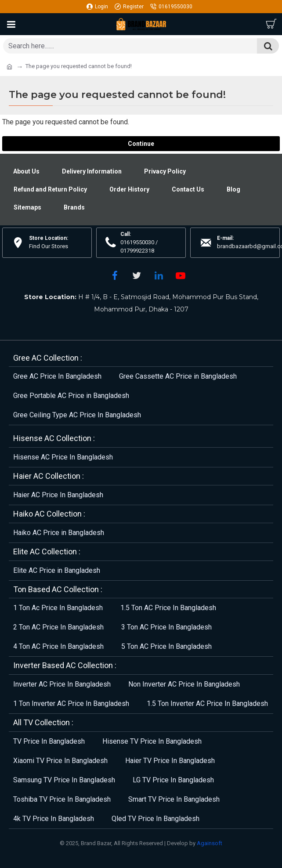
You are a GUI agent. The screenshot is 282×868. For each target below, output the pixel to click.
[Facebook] (115, 275)
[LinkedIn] (159, 275)
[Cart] (271, 24)
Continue (141, 144)
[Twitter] (137, 275)
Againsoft (210, 843)
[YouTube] (181, 275)
